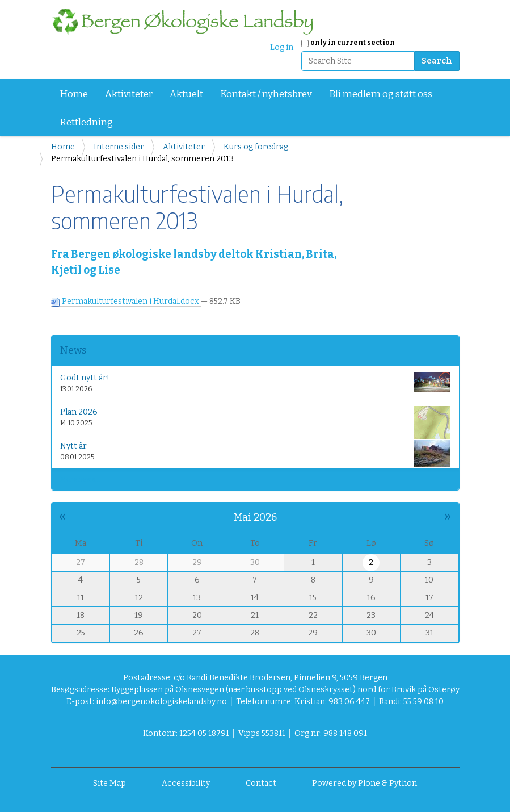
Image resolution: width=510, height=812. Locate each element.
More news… (80, 479)
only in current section (353, 43)
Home (74, 94)
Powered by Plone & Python (364, 783)
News (73, 350)
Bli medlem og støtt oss (381, 94)
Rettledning (86, 122)
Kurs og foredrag (256, 147)
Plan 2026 (255, 419)
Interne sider (119, 147)
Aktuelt (186, 94)
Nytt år (255, 453)
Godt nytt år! (255, 382)
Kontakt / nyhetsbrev (266, 94)
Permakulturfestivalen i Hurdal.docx (126, 301)
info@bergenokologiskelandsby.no (161, 702)
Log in (282, 47)
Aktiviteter (129, 94)
